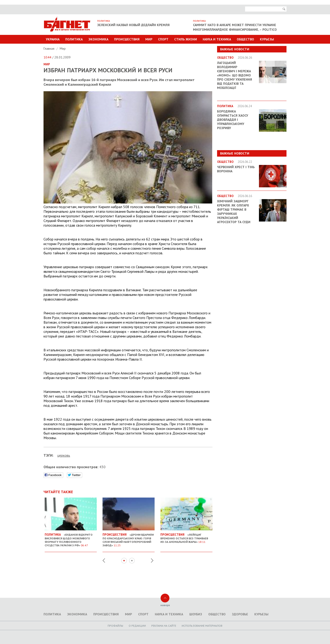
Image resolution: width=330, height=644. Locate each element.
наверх (165, 605)
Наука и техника (217, 39)
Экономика (98, 39)
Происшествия (127, 39)
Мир (149, 39)
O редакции (137, 626)
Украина (53, 39)
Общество (245, 39)
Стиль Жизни (186, 39)
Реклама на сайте (164, 626)
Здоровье (240, 614)
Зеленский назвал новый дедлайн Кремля (133, 25)
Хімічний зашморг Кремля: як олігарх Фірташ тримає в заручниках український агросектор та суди (234, 212)
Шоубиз (196, 614)
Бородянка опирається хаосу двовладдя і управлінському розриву (233, 120)
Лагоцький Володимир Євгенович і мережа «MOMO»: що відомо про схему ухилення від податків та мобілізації (235, 75)
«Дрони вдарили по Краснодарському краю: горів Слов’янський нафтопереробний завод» (129, 538)
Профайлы (115, 626)
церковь (64, 455)
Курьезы (267, 39)
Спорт (163, 39)
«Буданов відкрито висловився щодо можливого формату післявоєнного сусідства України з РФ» (71, 538)
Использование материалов (202, 626)
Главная (49, 49)
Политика (74, 39)
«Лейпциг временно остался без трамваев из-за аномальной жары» (186, 536)
